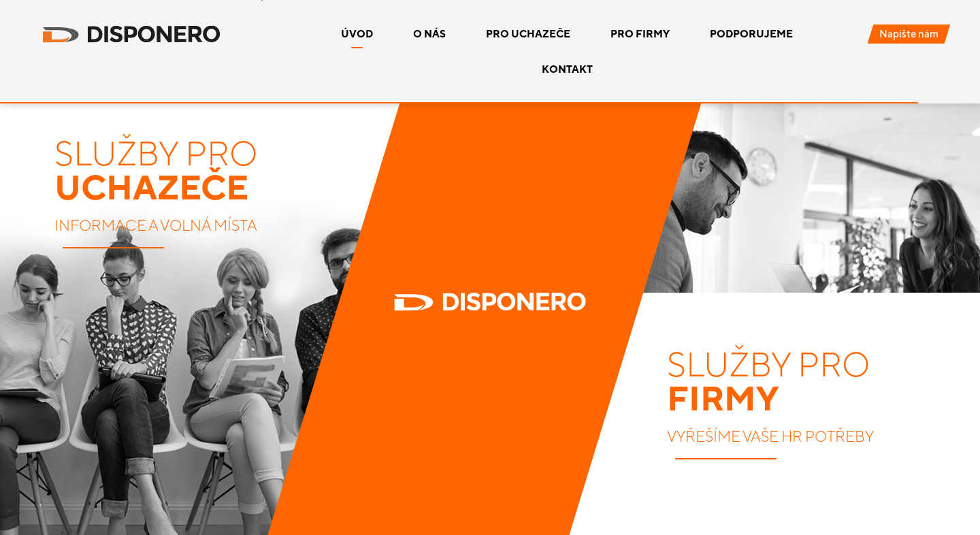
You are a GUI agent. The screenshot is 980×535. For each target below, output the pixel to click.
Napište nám (909, 34)
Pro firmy (640, 34)
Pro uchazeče (528, 34)
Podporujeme (751, 34)
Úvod (357, 34)
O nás (429, 34)
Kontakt (567, 69)
